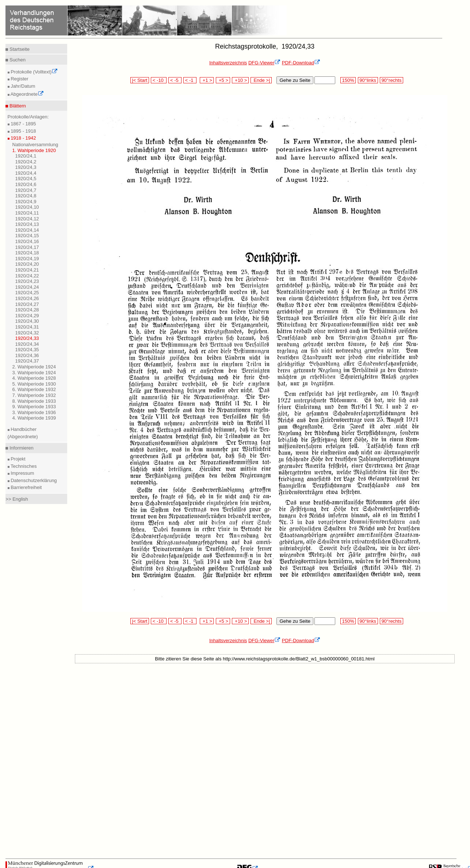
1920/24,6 (26, 184)
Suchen (17, 60)
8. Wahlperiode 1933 (34, 401)
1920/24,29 (27, 316)
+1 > (207, 80)
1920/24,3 (26, 167)
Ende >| (261, 80)
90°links (368, 80)
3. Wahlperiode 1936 (34, 412)
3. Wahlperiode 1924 (34, 373)
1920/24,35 (27, 350)
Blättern (17, 106)
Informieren (21, 448)
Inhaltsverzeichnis (228, 63)
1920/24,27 (27, 304)
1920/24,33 (27, 338)
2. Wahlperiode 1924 (34, 367)
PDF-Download (301, 63)
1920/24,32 (27, 333)
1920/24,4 (26, 173)
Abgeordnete (27, 94)
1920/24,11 (27, 213)
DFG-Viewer (264, 63)
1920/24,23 (27, 281)
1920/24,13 (27, 224)
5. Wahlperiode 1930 (34, 384)
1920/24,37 (27, 361)
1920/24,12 (27, 219)
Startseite (19, 49)
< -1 (190, 80)
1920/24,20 (27, 264)
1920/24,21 (27, 270)
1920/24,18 (27, 253)
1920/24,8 (26, 196)
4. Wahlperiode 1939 (34, 418)
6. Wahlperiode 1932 (34, 389)
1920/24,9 (26, 202)
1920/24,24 (27, 287)
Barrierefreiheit (26, 487)
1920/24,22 (27, 276)
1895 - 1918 (23, 131)
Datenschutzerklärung (33, 480)
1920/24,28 (27, 310)
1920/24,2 (26, 162)
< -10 (159, 80)
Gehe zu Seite (295, 80)
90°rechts (391, 80)
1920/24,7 (26, 190)
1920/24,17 (27, 247)
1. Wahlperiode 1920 (34, 150)
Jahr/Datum (22, 86)
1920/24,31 (27, 327)
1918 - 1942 (23, 138)
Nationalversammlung (35, 145)
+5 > (223, 80)
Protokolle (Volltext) (34, 72)
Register (19, 79)
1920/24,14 (27, 230)
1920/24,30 (27, 321)
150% (348, 80)
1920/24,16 (27, 241)
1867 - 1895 (23, 124)
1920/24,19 (27, 259)
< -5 (175, 80)
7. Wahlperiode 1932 (34, 395)
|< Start (140, 80)
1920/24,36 (27, 355)
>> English (17, 499)
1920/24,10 (27, 207)
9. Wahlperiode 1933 (34, 407)
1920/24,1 (26, 156)
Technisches (23, 466)
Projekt (18, 459)
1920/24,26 (27, 298)
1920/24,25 (27, 293)
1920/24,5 (26, 179)
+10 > (240, 80)
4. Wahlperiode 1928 (34, 378)
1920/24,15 (27, 236)
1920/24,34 (27, 344)
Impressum (22, 473)
